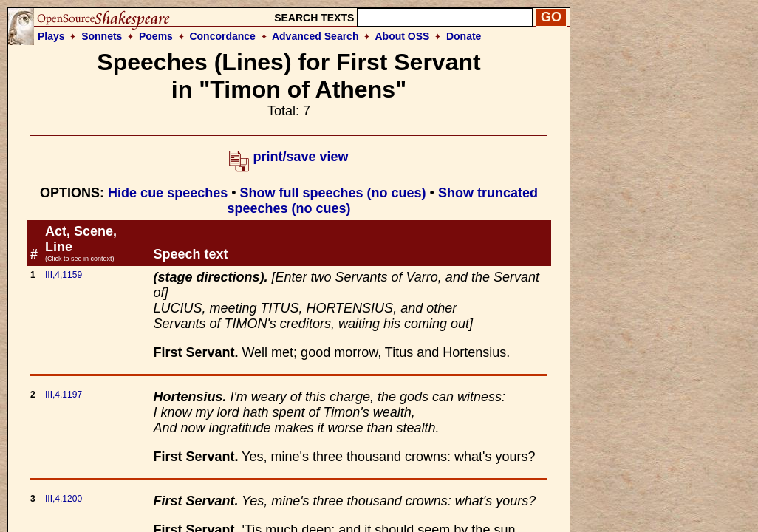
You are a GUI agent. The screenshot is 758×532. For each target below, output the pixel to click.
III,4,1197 (64, 395)
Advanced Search (315, 36)
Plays (51, 36)
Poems (156, 36)
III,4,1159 (64, 275)
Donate (464, 36)
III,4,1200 (64, 499)
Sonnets (102, 36)
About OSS (403, 36)
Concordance (222, 36)
